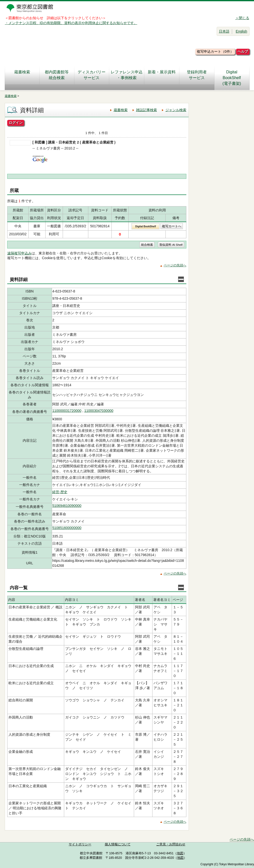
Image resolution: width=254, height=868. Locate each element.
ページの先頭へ (175, 265)
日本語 (224, 31)
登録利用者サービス (197, 75)
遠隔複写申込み (19, 253)
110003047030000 (99, 411)
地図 (180, 853)
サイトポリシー (80, 844)
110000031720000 (67, 411)
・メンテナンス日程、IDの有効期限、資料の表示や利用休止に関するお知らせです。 (71, 23)
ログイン (16, 123)
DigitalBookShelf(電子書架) (232, 78)
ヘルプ (243, 51)
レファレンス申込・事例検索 (127, 75)
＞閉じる (242, 18)
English (242, 31)
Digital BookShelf (146, 226)
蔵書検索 (22, 75)
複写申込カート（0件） (215, 51)
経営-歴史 (60, 492)
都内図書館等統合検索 (57, 75)
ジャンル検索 (176, 110)
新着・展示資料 (162, 75)
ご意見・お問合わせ (171, 844)
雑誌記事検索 (147, 110)
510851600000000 (67, 528)
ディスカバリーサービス (92, 75)
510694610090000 (67, 506)
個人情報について (118, 844)
